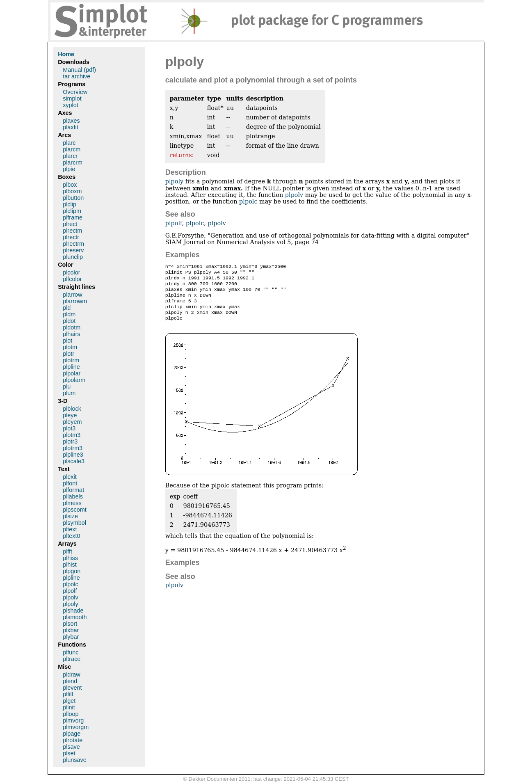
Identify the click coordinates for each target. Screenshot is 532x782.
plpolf (174, 223)
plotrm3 (73, 448)
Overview (75, 92)
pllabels (73, 496)
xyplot (71, 105)
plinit (69, 707)
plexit (70, 477)
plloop (71, 714)
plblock (72, 409)
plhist (70, 565)
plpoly (174, 181)
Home (66, 54)
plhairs (71, 334)
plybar (71, 637)
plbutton (73, 198)
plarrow (72, 295)
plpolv (294, 195)
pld (67, 308)
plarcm (72, 149)
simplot (72, 98)
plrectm (72, 231)
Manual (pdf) (79, 70)
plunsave (75, 760)
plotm (70, 347)
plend (70, 681)
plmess (72, 503)
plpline (71, 367)
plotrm (71, 360)
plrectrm (73, 244)
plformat (73, 490)
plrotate (73, 740)
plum (69, 393)
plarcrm (73, 162)
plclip (70, 204)
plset (69, 753)
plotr (68, 354)
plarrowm (75, 301)
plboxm (72, 191)
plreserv (73, 250)
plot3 (69, 428)
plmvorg (73, 720)
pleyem (72, 422)
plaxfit (71, 127)
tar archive (76, 76)
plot (67, 341)
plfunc (71, 652)
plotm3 (72, 435)
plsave (71, 747)
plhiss (70, 558)
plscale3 (74, 461)
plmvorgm (76, 727)
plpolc (248, 201)
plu (67, 386)
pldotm (72, 327)
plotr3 (70, 441)
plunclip (73, 257)
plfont (70, 483)
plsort (70, 624)
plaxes (71, 121)
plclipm (72, 211)
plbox (70, 185)
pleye (70, 415)
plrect (70, 224)
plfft (67, 551)
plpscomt (75, 510)
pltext (70, 529)
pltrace (72, 659)
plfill (68, 694)
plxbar (71, 630)
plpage (72, 734)
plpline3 (73, 455)
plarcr (70, 156)
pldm (69, 314)
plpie (69, 169)
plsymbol (74, 523)
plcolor (71, 272)
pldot (69, 321)
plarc (69, 143)
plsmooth (75, 617)
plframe (73, 217)
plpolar (72, 373)
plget (69, 701)
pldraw (71, 675)
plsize (70, 516)
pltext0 (71, 536)
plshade (73, 611)
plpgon (72, 571)
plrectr (71, 237)
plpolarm (74, 380)
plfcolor (72, 279)
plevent (72, 688)
